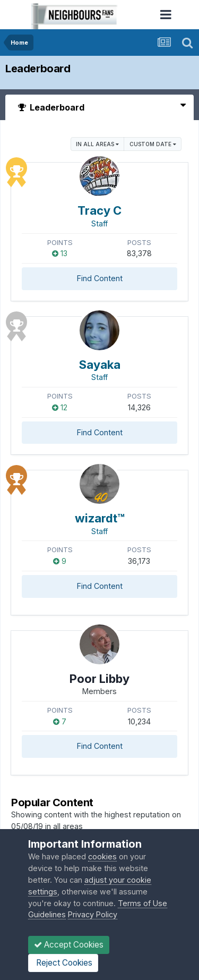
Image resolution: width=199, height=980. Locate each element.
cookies (102, 856)
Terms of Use (142, 903)
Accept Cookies (69, 945)
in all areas (97, 144)
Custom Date (153, 144)
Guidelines (47, 914)
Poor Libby (99, 679)
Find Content (100, 278)
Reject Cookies (63, 963)
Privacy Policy (93, 914)
